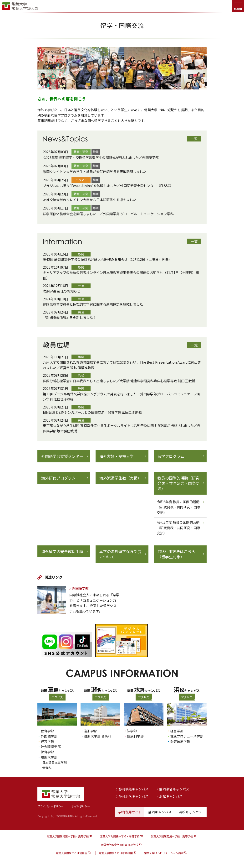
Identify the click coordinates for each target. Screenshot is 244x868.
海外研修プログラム (58, 478)
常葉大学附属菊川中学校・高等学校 (172, 836)
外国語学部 (80, 588)
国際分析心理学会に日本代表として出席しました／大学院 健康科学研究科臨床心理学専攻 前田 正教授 (119, 381)
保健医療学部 (180, 741)
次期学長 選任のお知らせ (62, 291)
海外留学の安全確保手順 (62, 551)
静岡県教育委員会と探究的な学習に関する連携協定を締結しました (93, 304)
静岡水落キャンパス (133, 796)
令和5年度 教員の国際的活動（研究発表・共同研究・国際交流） (178, 528)
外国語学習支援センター (62, 456)
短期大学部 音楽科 (98, 736)
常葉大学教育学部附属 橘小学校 (120, 845)
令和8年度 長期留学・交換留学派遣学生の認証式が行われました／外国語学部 (101, 157)
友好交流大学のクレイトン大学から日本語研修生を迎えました (90, 200)
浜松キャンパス (171, 796)
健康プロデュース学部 (187, 736)
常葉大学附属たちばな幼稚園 (116, 853)
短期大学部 (49, 757)
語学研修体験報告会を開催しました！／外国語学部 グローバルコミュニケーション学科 (108, 214)
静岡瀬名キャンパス (174, 789)
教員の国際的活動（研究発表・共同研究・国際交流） (178, 483)
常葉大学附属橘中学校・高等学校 (120, 836)
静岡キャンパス (160, 812)
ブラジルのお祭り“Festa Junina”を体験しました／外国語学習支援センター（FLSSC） (108, 186)
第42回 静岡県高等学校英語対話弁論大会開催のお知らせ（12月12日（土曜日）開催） (107, 259)
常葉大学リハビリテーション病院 (164, 853)
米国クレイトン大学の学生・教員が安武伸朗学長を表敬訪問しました (95, 172)
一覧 (194, 139)
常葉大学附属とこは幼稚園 (71, 853)
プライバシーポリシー (51, 806)
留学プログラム (171, 456)
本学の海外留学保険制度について (120, 554)
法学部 (132, 731)
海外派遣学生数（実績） (120, 478)
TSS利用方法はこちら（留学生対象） (176, 554)
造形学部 (91, 731)
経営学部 (47, 741)
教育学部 (47, 731)
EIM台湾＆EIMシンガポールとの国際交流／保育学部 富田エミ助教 (92, 412)
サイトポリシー (81, 806)
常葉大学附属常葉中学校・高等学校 (68, 836)
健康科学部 (135, 736)
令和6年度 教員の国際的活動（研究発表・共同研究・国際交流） (178, 507)
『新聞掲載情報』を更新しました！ (70, 317)
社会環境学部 (51, 747)
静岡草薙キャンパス (133, 789)
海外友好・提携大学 (117, 456)
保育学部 (47, 752)
